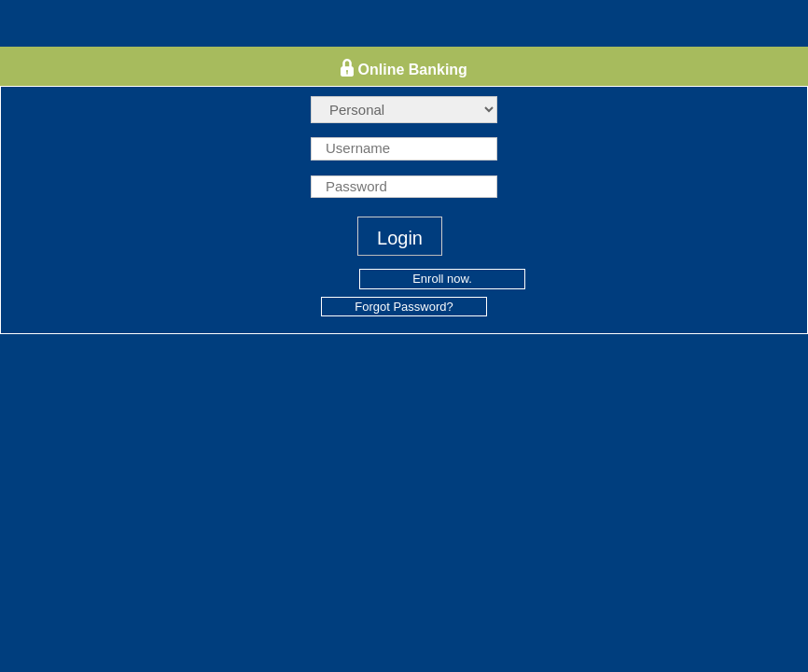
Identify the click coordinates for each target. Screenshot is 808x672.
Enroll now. (442, 279)
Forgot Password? (404, 307)
